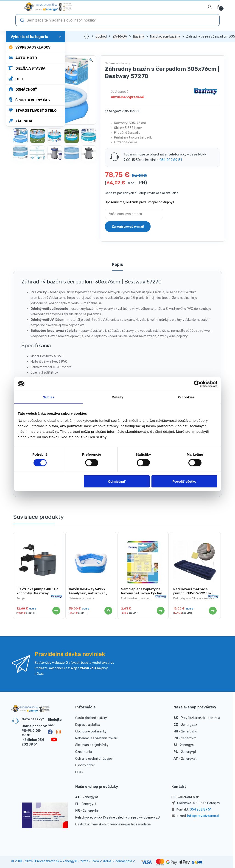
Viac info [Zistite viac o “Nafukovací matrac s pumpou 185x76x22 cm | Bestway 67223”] (213, 611)
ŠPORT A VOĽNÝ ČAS (29, 100)
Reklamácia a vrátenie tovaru (97, 738)
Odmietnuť (117, 481)
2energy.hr (90, 811)
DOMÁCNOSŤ (23, 89)
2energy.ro (189, 738)
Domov (87, 37)
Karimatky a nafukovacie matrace (194, 598)
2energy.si (187, 745)
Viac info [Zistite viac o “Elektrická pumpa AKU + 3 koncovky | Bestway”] (56, 611)
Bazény (139, 37)
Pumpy (21, 598)
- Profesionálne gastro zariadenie (126, 824)
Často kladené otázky (91, 718)
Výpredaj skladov (30, 47)
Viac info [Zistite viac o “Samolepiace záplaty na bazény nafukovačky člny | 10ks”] (160, 611)
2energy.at (189, 759)
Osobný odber (85, 765)
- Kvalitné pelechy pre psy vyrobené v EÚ (130, 818)
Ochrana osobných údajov (94, 759)
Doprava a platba (88, 725)
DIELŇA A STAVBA (27, 68)
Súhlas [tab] (49, 397)
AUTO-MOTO (23, 58)
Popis (117, 265)
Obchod (101, 37)
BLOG (79, 772)
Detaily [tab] (117, 397)
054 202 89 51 (171, 160)
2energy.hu (189, 731)
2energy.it (89, 804)
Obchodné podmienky (91, 731)
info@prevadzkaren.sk (203, 816)
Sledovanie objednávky (92, 745)
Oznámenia (84, 752)
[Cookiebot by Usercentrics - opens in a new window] (197, 384)
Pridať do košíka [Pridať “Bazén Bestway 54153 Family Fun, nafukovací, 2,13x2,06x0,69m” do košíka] (108, 611)
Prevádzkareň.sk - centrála (200, 718)
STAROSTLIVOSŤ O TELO (33, 110)
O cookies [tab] (186, 397)
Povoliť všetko (185, 481)
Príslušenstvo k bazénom (136, 598)
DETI (16, 79)
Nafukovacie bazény (165, 37)
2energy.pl (188, 752)
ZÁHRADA (20, 121)
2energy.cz (189, 725)
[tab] (117, 267)
